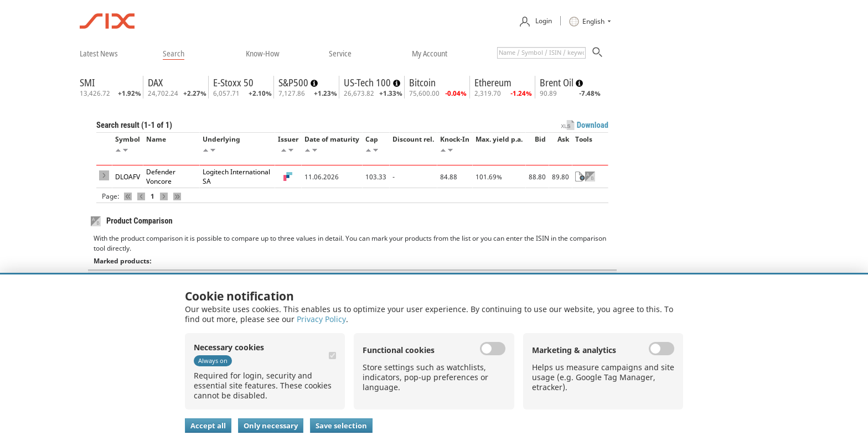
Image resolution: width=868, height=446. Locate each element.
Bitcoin (422, 82)
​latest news (99, 53)
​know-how (263, 53)
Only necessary (271, 426)
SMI (87, 82)
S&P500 (294, 82)
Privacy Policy (321, 319)
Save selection (341, 426)
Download (593, 125)
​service (340, 53)
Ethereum (493, 82)
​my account (430, 53)
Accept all (208, 426)
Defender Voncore (161, 177)
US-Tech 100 (368, 82)
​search (174, 53)
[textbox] (541, 53)
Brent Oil (558, 82)
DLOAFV (128, 177)
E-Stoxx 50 (233, 82)
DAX (155, 82)
